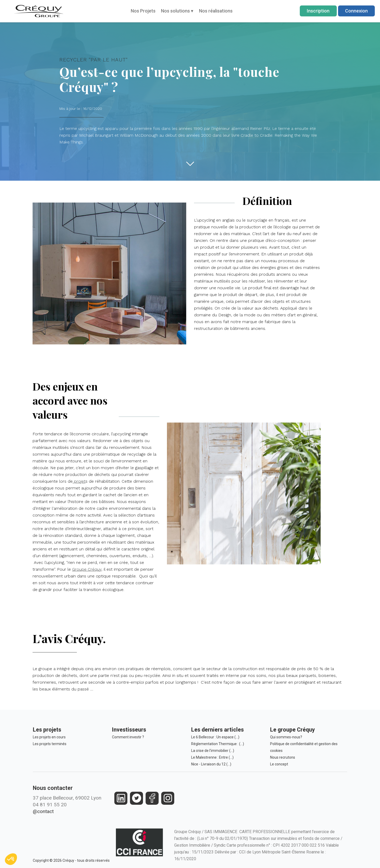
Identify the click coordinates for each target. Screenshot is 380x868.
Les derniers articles (217, 730)
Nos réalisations (216, 11)
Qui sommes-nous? (286, 737)
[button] (11, 859)
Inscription (318, 11)
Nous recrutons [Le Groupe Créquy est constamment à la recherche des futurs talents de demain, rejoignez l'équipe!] (283, 757)
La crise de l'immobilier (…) (213, 751)
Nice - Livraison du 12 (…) (211, 764)
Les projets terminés (50, 744)
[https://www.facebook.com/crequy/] (152, 798)
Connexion (356, 11)
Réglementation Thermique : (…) (218, 744)
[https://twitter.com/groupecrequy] (137, 798)
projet (82, 484)
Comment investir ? (128, 737)
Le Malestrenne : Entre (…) (212, 757)
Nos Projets (143, 11)
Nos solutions (177, 11)
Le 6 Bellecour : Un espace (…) (215, 737)
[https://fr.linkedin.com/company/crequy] (121, 798)
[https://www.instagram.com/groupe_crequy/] (168, 798)
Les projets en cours (49, 737)
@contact (43, 811)
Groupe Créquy (88, 554)
